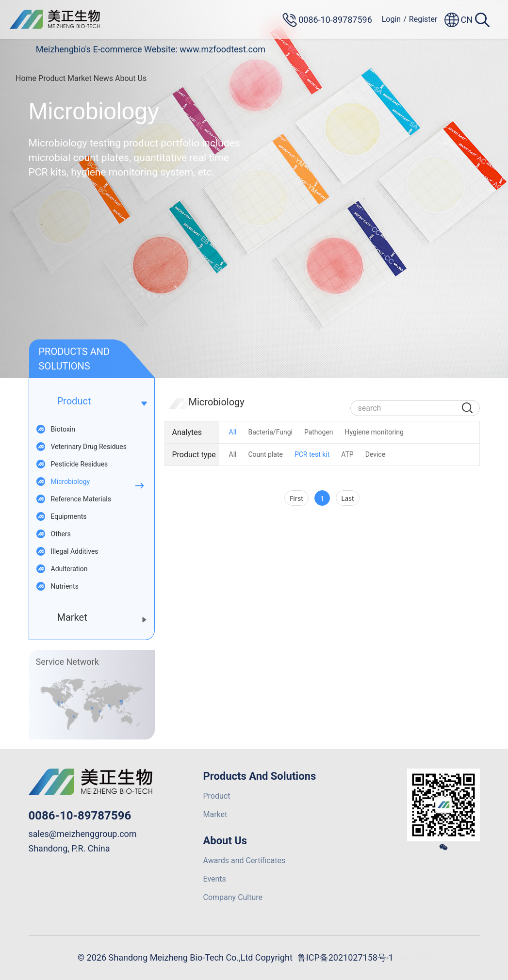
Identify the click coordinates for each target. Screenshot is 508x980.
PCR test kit (312, 454)
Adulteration (69, 569)
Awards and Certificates (245, 860)
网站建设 (418, 957)
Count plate (265, 454)
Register (423, 19)
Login (391, 19)
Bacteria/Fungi (270, 432)
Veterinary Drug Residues (89, 447)
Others (61, 534)
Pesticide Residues (80, 464)
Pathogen (319, 432)
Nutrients (65, 586)
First (296, 498)
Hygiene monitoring (374, 432)
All (233, 432)
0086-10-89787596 (80, 816)
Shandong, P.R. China (69, 848)
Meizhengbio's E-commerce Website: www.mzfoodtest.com (151, 49)
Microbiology (71, 482)
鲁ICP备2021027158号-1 (345, 957)
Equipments (69, 516)
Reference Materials (81, 499)
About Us (131, 78)
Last (348, 498)
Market (80, 78)
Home (26, 78)
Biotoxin (63, 429)
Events (215, 879)
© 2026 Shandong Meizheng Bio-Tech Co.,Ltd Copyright (185, 957)
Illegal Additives (75, 551)
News (103, 78)
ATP (347, 454)
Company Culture (233, 897)
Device (375, 454)
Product (52, 78)
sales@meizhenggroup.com (83, 834)
